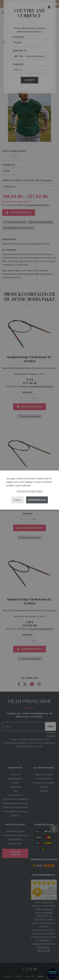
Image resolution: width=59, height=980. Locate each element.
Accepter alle (37, 500)
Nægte (17, 500)
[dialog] (29, 490)
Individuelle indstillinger (30, 491)
